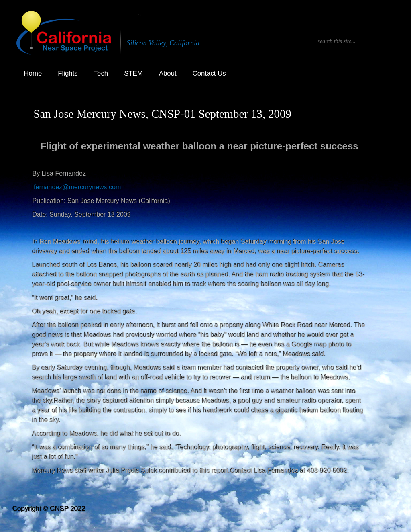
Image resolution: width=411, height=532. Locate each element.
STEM (133, 73)
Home (33, 73)
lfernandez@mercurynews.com (77, 187)
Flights (68, 73)
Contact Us (209, 73)
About (168, 73)
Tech (101, 73)
